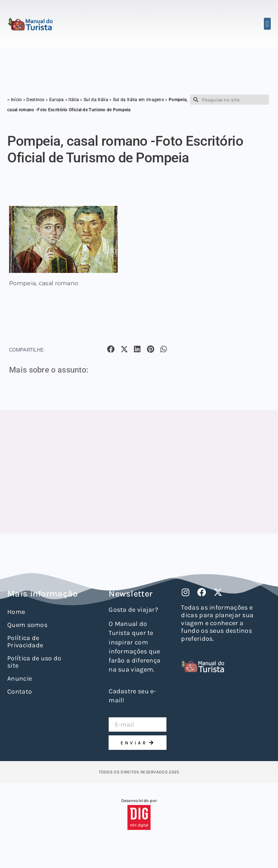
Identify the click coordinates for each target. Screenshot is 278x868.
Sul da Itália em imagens (138, 100)
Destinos (35, 100)
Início (16, 100)
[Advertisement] (139, 472)
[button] (267, 24)
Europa (57, 100)
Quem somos (27, 625)
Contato (20, 692)
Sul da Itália (96, 100)
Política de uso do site (34, 662)
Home (16, 612)
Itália (74, 100)
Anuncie (20, 678)
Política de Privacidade (25, 641)
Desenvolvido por (139, 801)
